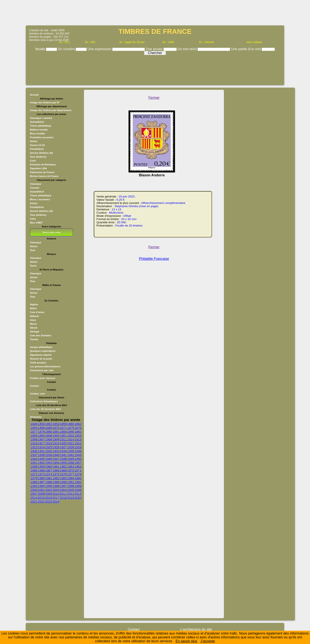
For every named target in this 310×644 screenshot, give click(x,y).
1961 (56, 467)
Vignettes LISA (38, 168)
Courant (35, 188)
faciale (41, 49)
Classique (36, 184)
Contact (34, 386)
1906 (34, 439)
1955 (63, 463)
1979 (34, 478)
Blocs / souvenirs (40, 199)
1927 (63, 447)
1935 (71, 451)
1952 (41, 463)
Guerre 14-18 (37, 145)
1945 (41, 459)
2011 (63, 494)
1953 (49, 463)
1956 (71, 463)
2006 (78, 490)
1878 (41, 432)
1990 (63, 482)
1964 (78, 467)
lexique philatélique (41, 347)
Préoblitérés (37, 149)
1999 (78, 486)
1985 (78, 478)
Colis (33, 161)
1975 (56, 474)
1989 (56, 482)
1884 (63, 432)
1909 (56, 439)
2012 (71, 494)
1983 (63, 478)
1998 (71, 486)
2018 (63, 498)
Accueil (34, 95)
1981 (49, 478)
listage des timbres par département (51, 110)
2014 (34, 498)
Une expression (100, 49)
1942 (71, 455)
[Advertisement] (155, 12)
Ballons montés (39, 130)
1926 (56, 447)
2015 (41, 498)
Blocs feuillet (37, 133)
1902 (71, 436)
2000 (34, 490)
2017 (56, 498)
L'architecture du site (196, 629)
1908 (49, 439)
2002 (49, 490)
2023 (49, 501)
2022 (41, 501)
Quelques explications (43, 351)
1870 (56, 428)
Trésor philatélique (41, 126)
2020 (78, 498)
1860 (71, 424)
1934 (63, 451)
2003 (56, 490)
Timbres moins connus (51, 232)
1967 (49, 470)
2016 (49, 498)
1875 (71, 428)
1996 (56, 486)
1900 (56, 436)
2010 (56, 494)
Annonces (36, 417)
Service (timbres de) (41, 153)
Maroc (33, 324)
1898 (49, 436)
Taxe (33, 250)
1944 (34, 459)
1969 (63, 470)
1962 (63, 467)
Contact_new (37, 394)
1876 (78, 428)
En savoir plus (187, 641)
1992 (78, 482)
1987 (41, 482)
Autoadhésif (37, 122)
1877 (34, 432)
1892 (78, 432)
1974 (49, 474)
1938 (41, 455)
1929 (78, 447)
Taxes (33, 266)
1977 (71, 474)
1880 (49, 432)
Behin (33, 308)
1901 (63, 436)
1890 (71, 432)
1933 (56, 451)
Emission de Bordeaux (43, 164)
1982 (56, 478)
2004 (63, 490)
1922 (78, 443)
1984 (71, 478)
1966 (41, 470)
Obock (34, 328)
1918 (49, 443)
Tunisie (34, 339)
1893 (34, 436)
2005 (71, 490)
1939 (49, 455)
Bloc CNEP (36, 223)
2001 (41, 490)
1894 (41, 436)
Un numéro (67, 49)
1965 (34, 470)
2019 (71, 498)
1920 (63, 443)
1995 (49, 486)
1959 (41, 467)
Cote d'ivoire (37, 312)
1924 (41, 447)
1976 (63, 474)
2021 (34, 501)
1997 (63, 486)
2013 (78, 494)
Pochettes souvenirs (42, 137)
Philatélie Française (154, 259)
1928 (71, 447)
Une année (155, 49)
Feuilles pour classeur (43, 378)
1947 (56, 459)
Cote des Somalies (41, 335)
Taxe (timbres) (38, 157)
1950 (78, 459)
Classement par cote (42, 370)
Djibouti (34, 316)
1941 (63, 455)
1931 (41, 451)
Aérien (34, 141)
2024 (56, 501)
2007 (34, 494)
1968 (56, 470)
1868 (41, 428)
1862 (78, 424)
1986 (34, 482)
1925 (49, 447)
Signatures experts (41, 355)
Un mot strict (188, 49)
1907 (41, 439)
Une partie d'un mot (246, 49)
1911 (63, 439)
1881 (56, 432)
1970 (71, 470)
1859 (63, 424)
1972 (34, 474)
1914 (71, 439)
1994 (41, 486)
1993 (34, 486)
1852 (49, 424)
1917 (41, 443)
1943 (78, 455)
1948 (63, 459)
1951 (34, 463)
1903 (78, 436)
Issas (33, 320)
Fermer (154, 98)
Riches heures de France (44, 176)
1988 (49, 482)
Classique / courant (41, 118)
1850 (41, 424)
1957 (78, 463)
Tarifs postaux (38, 363)
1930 (34, 451)
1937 (34, 455)
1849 (34, 424)
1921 (71, 443)
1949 (71, 459)
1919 (56, 443)
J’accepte (208, 641)
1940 (56, 455)
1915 (78, 439)
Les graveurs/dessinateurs (45, 366)
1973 (41, 474)
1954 (56, 463)
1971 (78, 470)
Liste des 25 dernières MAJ (45, 409)
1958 (34, 467)
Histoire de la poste (41, 359)
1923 (34, 447)
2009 (49, 494)
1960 (49, 467)
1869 (49, 428)
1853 (56, 424)
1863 (34, 428)
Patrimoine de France (42, 172)
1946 (49, 459)
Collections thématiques (44, 401)
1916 (34, 443)
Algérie (34, 304)
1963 (71, 467)
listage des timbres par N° (45, 102)
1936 (78, 451)
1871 (63, 428)
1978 (78, 474)
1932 (49, 451)
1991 (71, 482)
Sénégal (35, 332)
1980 (41, 478)
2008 (41, 494)
